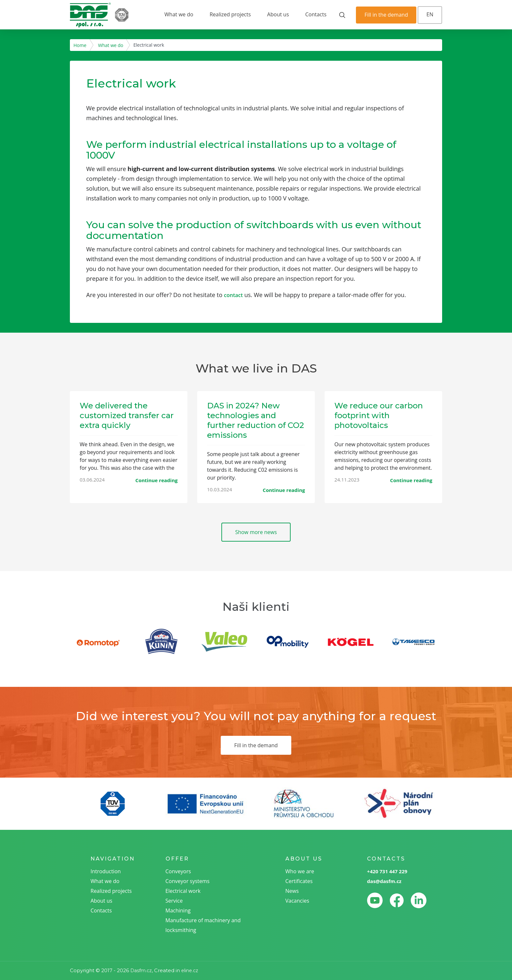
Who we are (300, 871)
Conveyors (178, 871)
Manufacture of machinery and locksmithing (203, 925)
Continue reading (157, 480)
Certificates (299, 881)
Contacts (316, 14)
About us (278, 14)
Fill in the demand (386, 15)
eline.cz (190, 971)
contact (233, 295)
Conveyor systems (188, 881)
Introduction (106, 871)
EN (430, 14)
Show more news (256, 532)
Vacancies (297, 901)
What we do (179, 14)
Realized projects (230, 14)
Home (80, 45)
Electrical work (183, 891)
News (292, 891)
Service (174, 901)
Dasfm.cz (141, 971)
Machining (178, 910)
